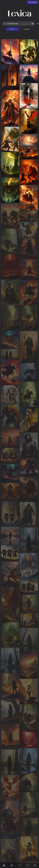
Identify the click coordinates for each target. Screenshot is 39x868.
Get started (33, 2)
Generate (27, 29)
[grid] (19, 450)
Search (12, 29)
